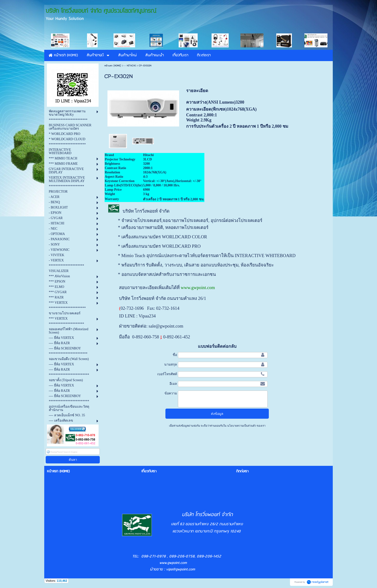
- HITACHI (130, 66)
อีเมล (173, 384)
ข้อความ (171, 393)
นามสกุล (171, 364)
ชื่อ (175, 355)
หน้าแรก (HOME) (113, 66)
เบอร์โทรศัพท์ (167, 374)
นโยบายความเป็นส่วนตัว (242, 426)
